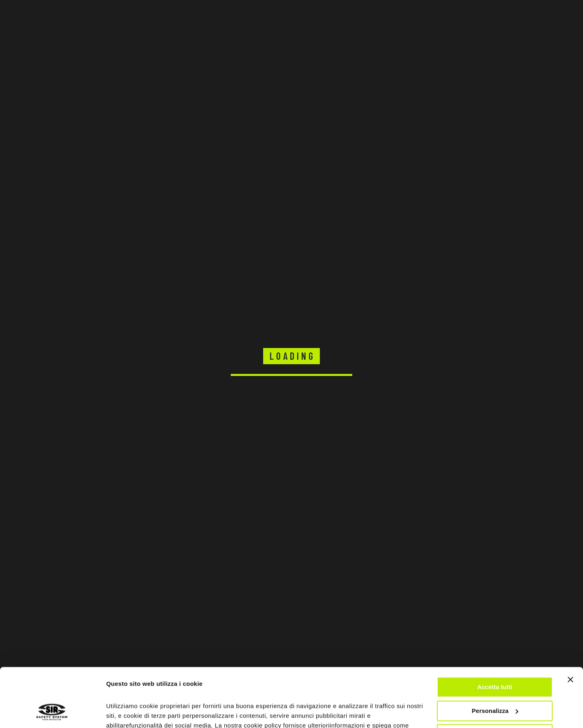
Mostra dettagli (128, 712)
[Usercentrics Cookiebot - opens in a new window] (52, 712)
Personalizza (495, 655)
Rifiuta (495, 679)
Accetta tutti (495, 632)
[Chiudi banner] (570, 624)
